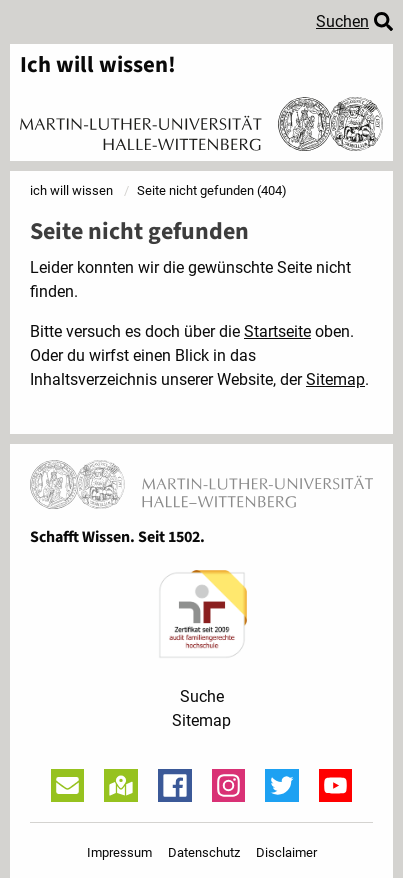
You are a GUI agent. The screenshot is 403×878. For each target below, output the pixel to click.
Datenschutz (204, 852)
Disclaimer (286, 852)
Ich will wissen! (98, 65)
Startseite (277, 331)
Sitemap (335, 379)
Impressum (119, 852)
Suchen (342, 21)
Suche (202, 696)
